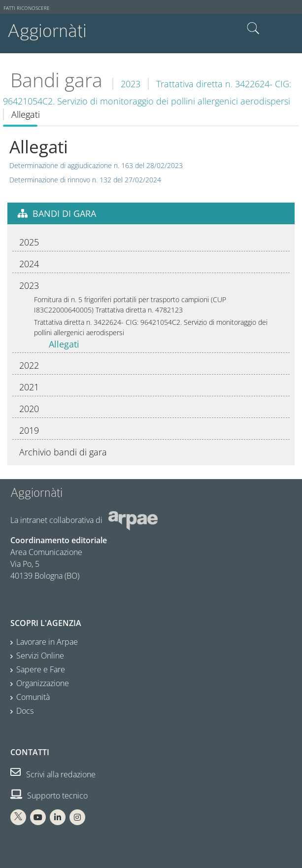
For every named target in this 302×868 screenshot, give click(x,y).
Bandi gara (56, 80)
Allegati (64, 344)
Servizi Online (40, 656)
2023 (131, 84)
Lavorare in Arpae (47, 642)
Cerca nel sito (253, 29)
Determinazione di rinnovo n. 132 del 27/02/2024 (85, 180)
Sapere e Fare (41, 669)
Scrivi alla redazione (53, 774)
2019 (29, 430)
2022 (29, 365)
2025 (29, 242)
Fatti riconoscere (27, 8)
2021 (29, 387)
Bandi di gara (64, 213)
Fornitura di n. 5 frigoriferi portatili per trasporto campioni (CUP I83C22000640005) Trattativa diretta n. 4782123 (130, 305)
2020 (29, 409)
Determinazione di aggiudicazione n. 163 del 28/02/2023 (96, 165)
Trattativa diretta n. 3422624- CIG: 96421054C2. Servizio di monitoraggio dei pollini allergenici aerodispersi (151, 327)
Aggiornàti (47, 31)
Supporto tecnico (49, 796)
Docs (25, 711)
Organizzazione (43, 683)
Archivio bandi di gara (63, 452)
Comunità (33, 697)
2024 (29, 264)
